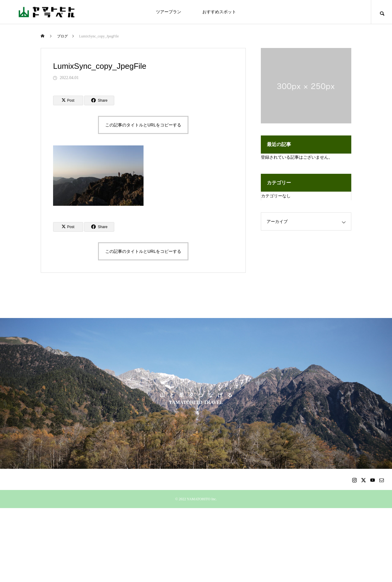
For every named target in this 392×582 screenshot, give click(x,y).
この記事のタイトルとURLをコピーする (143, 125)
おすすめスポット (219, 12)
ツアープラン (169, 12)
